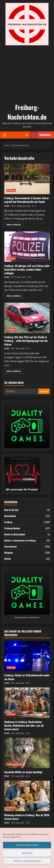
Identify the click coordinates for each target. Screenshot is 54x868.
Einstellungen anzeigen (27, 861)
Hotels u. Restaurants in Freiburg (20, 540)
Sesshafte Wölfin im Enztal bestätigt (23, 772)
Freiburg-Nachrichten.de (27, 112)
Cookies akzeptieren (27, 845)
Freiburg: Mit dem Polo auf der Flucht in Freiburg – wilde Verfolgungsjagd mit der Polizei (27, 318)
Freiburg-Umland (12, 528)
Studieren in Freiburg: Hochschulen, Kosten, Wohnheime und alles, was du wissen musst (24, 725)
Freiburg (11, 190)
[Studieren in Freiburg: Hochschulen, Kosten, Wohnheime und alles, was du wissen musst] (27, 703)
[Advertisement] (27, 74)
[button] (5, 135)
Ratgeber (9, 553)
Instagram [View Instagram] (40, 135)
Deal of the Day (11, 510)
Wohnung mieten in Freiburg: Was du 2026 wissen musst (27, 817)
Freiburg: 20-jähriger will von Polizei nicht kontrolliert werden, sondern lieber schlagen (27, 247)
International (10, 546)
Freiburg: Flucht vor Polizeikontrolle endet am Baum (27, 677)
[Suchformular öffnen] (27, 135)
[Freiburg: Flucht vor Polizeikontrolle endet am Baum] (27, 656)
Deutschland (10, 516)
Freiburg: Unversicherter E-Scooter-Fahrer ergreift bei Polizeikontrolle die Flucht (27, 179)
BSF (8, 206)
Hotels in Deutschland (15, 534)
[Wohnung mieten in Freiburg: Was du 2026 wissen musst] (27, 796)
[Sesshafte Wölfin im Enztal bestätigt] (27, 753)
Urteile (8, 559)
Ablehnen (27, 853)
